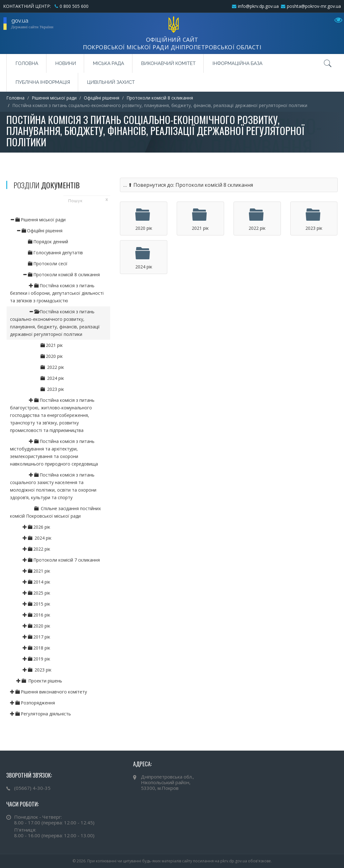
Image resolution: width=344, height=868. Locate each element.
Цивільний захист (111, 82)
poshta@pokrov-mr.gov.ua (314, 6)
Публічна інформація (43, 82)
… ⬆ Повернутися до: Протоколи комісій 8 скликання (188, 185)
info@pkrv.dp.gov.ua (258, 6)
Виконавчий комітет (169, 63)
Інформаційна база (237, 63)
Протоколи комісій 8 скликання (160, 98)
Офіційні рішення (102, 98)
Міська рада (108, 63)
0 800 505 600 (74, 6)
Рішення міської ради (54, 98)
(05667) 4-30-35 (32, 788)
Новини (66, 63)
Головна (27, 63)
